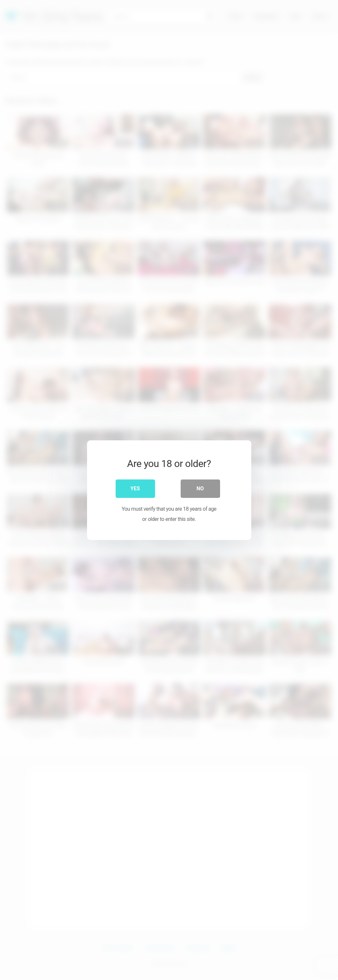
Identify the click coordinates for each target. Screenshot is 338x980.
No (200, 488)
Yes (135, 488)
